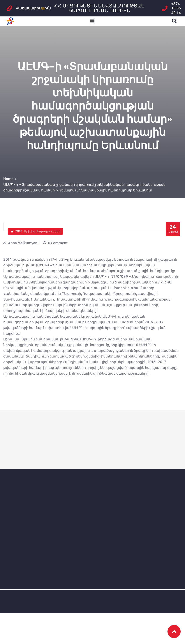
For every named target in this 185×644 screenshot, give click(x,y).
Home (8, 179)
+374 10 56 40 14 (176, 8)
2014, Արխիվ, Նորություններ (35, 231)
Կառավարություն (33, 8)
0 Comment (58, 243)
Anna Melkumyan (23, 243)
